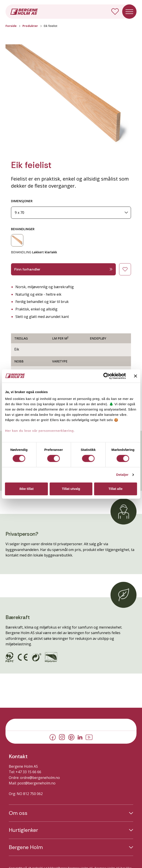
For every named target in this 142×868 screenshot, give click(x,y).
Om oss (18, 813)
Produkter (30, 26)
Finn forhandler (63, 269)
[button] (71, 98)
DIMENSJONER (22, 201)
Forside (11, 26)
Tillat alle (116, 489)
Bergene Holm (26, 847)
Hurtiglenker (23, 830)
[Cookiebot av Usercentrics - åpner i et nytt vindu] (106, 376)
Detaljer (122, 475)
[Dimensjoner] (71, 213)
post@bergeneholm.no (36, 783)
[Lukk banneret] (135, 376)
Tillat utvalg (71, 489)
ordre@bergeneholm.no (40, 778)
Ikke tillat (26, 489)
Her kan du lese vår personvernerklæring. (40, 431)
